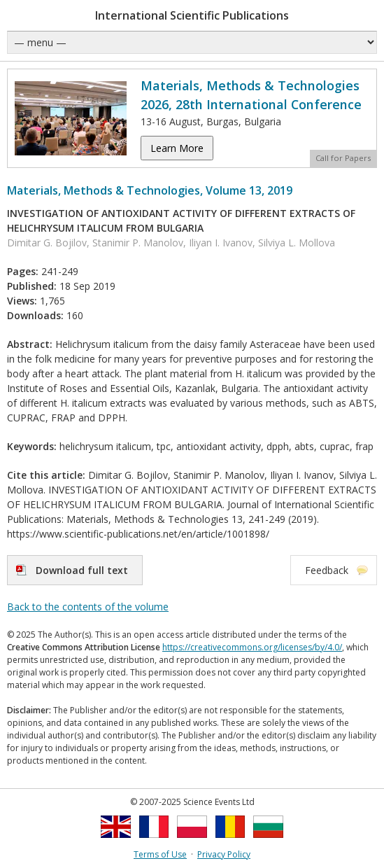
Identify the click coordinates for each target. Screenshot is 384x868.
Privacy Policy (224, 854)
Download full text (82, 570)
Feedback (327, 570)
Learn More (177, 148)
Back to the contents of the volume (88, 607)
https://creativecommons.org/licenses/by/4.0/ (252, 647)
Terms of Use (160, 854)
